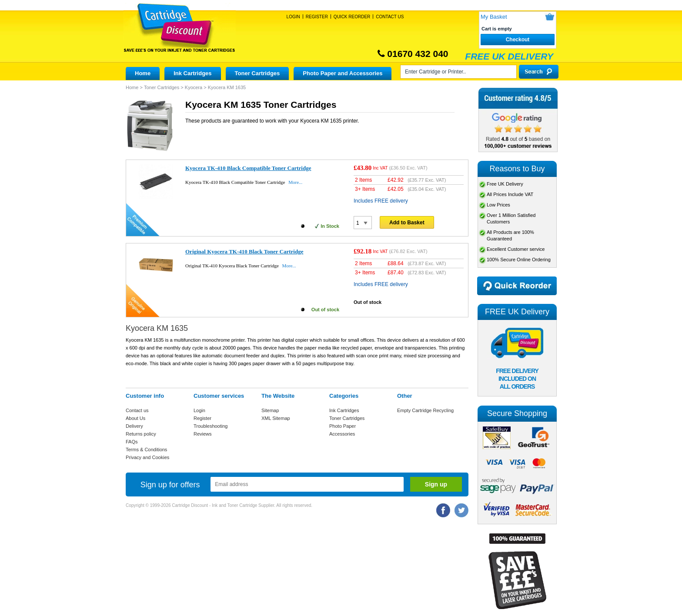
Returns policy (141, 434)
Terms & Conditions (146, 450)
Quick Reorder (352, 17)
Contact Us (390, 17)
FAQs (132, 442)
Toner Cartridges (257, 73)
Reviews (203, 434)
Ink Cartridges (192, 73)
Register (317, 17)
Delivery (134, 426)
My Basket (494, 17)
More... (295, 182)
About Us (135, 418)
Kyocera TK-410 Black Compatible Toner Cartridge (248, 168)
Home (143, 73)
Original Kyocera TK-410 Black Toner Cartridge (244, 251)
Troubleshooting (211, 426)
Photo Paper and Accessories (343, 73)
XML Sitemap (276, 418)
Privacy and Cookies (147, 457)
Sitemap (270, 410)
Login (293, 17)
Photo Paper (343, 426)
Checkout (518, 40)
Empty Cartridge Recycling (425, 410)
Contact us (137, 410)
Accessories (342, 434)
